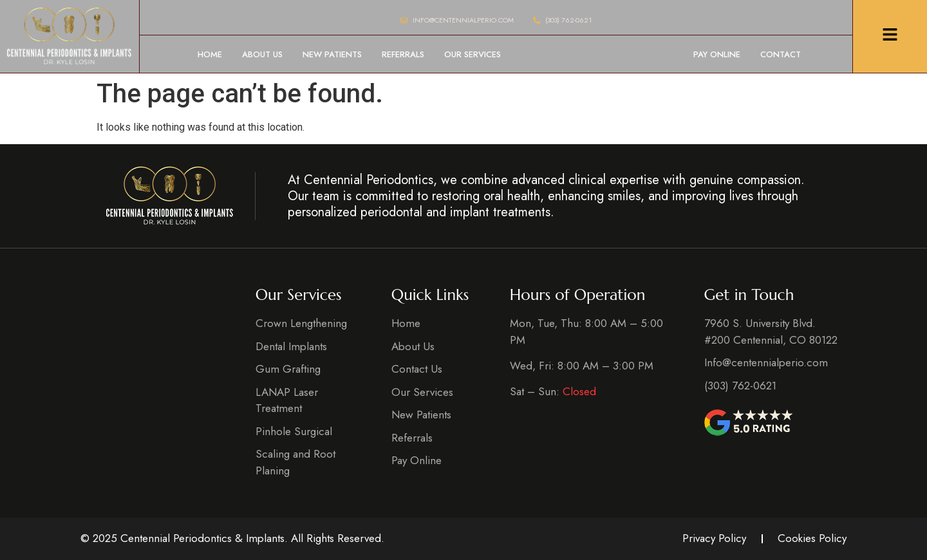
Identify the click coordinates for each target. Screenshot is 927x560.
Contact (781, 54)
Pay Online (717, 54)
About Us (262, 54)
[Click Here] (890, 37)
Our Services (473, 54)
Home (210, 54)
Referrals (403, 54)
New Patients (332, 54)
